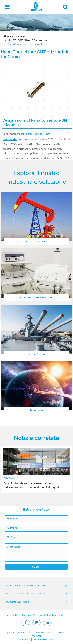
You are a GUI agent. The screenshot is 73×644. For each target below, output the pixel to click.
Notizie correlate (36, 438)
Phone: (12, 528)
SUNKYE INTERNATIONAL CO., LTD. (37, 633)
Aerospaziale (37, 410)
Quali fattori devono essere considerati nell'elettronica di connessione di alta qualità (33, 486)
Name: (12, 519)
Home (10, 36)
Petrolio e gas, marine (37, 241)
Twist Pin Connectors (18, 602)
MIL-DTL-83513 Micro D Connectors (26, 586)
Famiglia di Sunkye (32, 615)
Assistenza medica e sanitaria (37, 298)
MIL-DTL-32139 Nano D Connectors (27, 40)
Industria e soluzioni (55, 615)
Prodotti (23, 36)
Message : (14, 547)
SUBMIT (37, 567)
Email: (12, 537)
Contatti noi (14, 615)
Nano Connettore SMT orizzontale (27, 44)
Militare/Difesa (37, 354)
